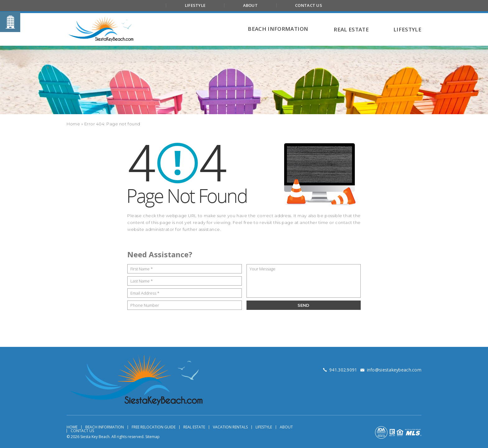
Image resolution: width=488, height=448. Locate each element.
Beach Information (105, 427)
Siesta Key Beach (95, 437)
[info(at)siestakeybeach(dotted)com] (394, 370)
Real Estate (194, 427)
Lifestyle (195, 5)
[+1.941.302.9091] (343, 370)
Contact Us (309, 5)
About (250, 5)
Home (72, 427)
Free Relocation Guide (154, 427)
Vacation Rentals (230, 427)
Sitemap (152, 437)
